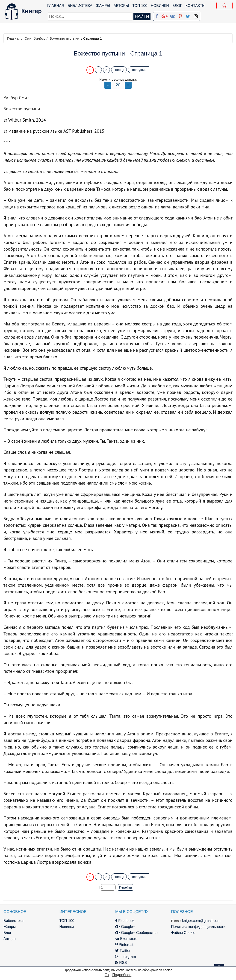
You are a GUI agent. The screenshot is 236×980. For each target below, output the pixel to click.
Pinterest (124, 945)
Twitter (123, 951)
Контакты (195, 6)
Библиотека (80, 6)
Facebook (125, 921)
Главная (56, 6)
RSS (121, 963)
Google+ (125, 927)
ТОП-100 (140, 6)
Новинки (160, 6)
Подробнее (122, 975)
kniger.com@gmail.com (201, 921)
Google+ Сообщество (136, 933)
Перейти (125, 887)
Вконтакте (126, 939)
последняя (138, 70)
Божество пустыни (64, 38)
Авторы (121, 6)
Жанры (103, 6)
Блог (177, 6)
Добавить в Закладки (225, 6)
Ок (107, 975)
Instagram (126, 957)
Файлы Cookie (183, 933)
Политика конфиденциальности (198, 927)
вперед (119, 70)
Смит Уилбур (35, 38)
